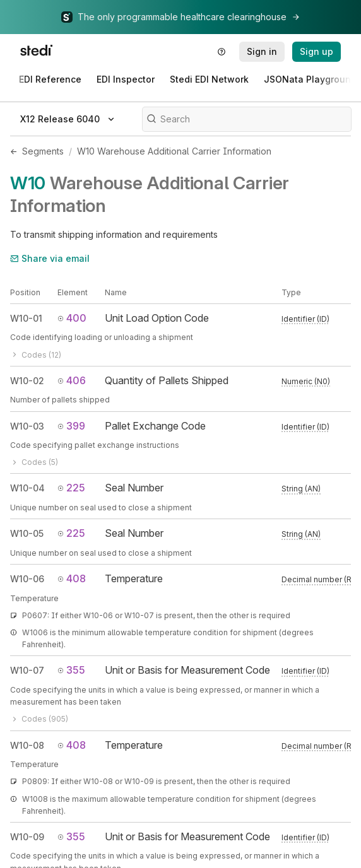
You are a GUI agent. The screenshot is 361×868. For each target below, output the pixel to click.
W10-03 (27, 426)
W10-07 (27, 670)
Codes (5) (34, 462)
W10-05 (27, 533)
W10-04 (27, 488)
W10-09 (27, 837)
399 (71, 426)
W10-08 (27, 745)
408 (72, 578)
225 (71, 488)
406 (72, 380)
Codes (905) (39, 719)
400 (72, 318)
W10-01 (26, 318)
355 (71, 670)
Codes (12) (36, 355)
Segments (43, 151)
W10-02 (27, 381)
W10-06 (27, 579)
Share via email (50, 258)
